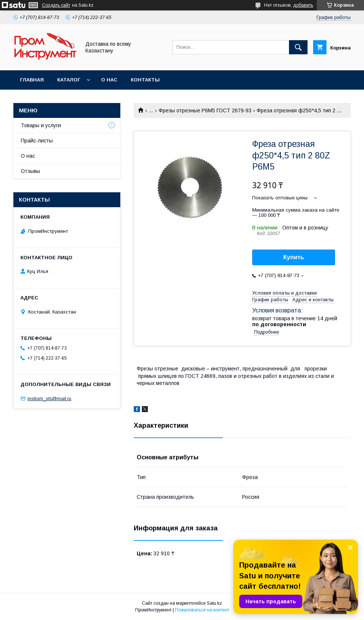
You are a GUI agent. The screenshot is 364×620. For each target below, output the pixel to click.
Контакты (145, 80)
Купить (294, 257)
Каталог (69, 80)
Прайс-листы (37, 141)
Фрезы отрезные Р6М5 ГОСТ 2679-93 (205, 110)
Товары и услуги (41, 125)
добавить (303, 5)
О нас (109, 80)
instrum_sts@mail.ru (49, 399)
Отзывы (30, 171)
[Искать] (298, 47)
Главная (32, 80)
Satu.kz (214, 603)
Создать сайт (56, 5)
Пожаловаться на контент (202, 610)
